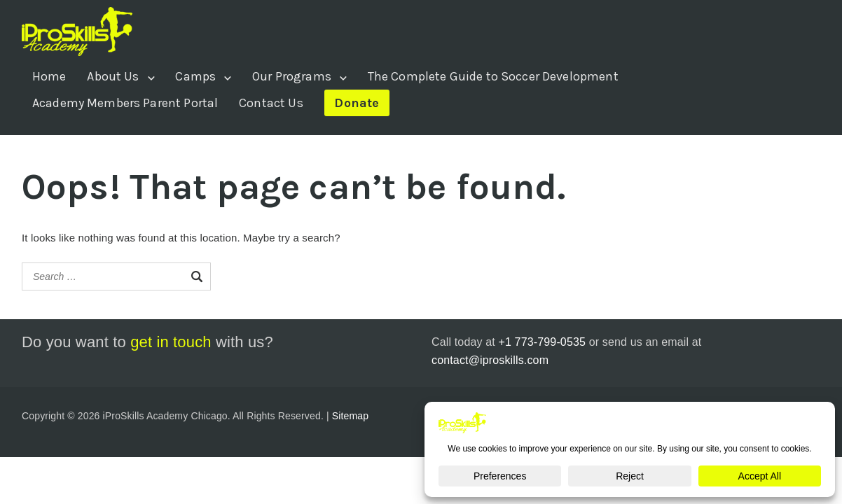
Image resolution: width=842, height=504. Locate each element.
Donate (357, 103)
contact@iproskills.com (490, 360)
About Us (113, 76)
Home (49, 76)
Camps (195, 76)
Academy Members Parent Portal (125, 103)
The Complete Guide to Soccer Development (493, 76)
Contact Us (271, 103)
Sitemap (350, 416)
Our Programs (292, 76)
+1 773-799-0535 (542, 342)
